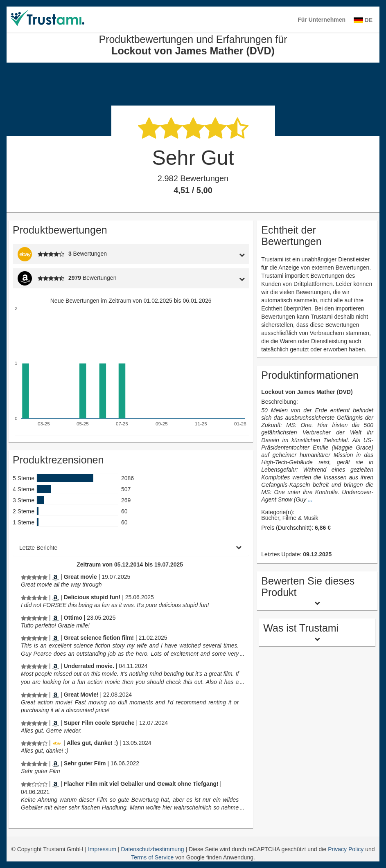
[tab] (218, 254)
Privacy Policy (346, 849)
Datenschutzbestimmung (153, 849)
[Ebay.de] (57, 743)
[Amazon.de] (55, 723)
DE (363, 20)
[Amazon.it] (55, 618)
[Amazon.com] (55, 577)
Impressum (103, 849)
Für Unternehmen (322, 20)
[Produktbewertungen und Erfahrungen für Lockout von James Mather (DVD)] (34, 577)
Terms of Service (152, 857)
